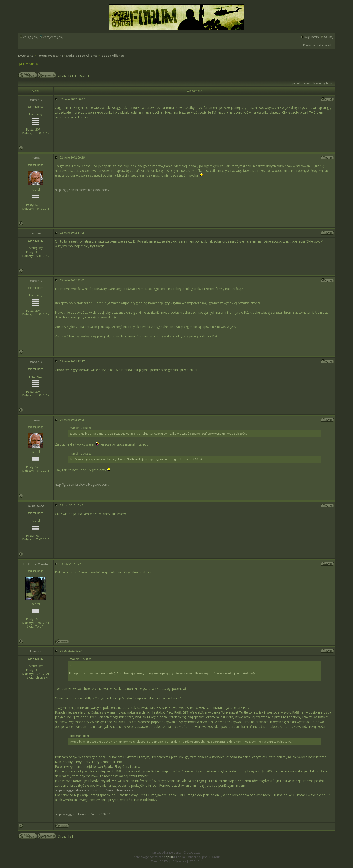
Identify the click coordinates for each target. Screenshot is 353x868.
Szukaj (329, 37)
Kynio (36, 158)
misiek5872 (36, 506)
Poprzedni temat (300, 83)
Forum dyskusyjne (50, 56)
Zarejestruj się (53, 37)
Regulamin (312, 37)
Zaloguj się (30, 37)
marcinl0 (36, 100)
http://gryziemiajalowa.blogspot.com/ (82, 190)
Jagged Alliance (112, 56)
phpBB (168, 857)
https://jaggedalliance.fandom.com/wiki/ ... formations (94, 790)
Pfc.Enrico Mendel (36, 564)
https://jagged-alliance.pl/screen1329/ (82, 814)
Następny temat (323, 83)
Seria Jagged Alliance (82, 56)
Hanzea (36, 651)
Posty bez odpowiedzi (318, 45)
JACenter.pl (26, 56)
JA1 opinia (28, 64)
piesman (36, 233)
